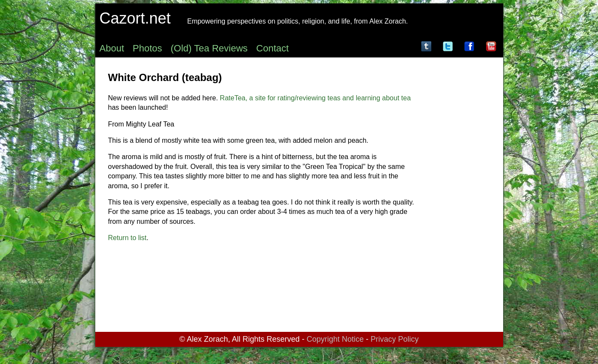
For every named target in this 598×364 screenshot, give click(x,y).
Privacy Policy (395, 339)
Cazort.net (135, 18)
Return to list (127, 238)
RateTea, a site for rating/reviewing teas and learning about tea (315, 98)
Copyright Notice (335, 339)
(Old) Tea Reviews (209, 48)
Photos (147, 48)
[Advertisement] (456, 190)
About (112, 48)
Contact (273, 48)
